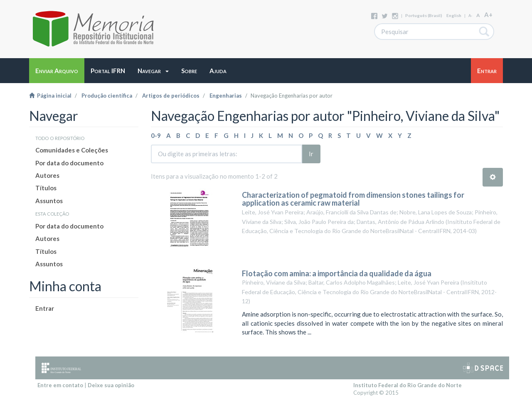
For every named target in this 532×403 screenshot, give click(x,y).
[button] (153, 71)
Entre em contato (60, 385)
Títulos (46, 188)
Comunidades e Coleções (72, 150)
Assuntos (49, 201)
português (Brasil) (424, 15)
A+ (488, 15)
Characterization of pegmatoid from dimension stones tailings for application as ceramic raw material (353, 199)
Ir (311, 154)
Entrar (45, 308)
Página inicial (50, 96)
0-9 (156, 135)
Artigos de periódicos (171, 96)
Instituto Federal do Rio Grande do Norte (408, 385)
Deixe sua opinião (111, 385)
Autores (47, 175)
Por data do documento (69, 163)
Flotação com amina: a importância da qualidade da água (337, 273)
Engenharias (226, 96)
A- (470, 16)
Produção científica (107, 96)
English (454, 15)
